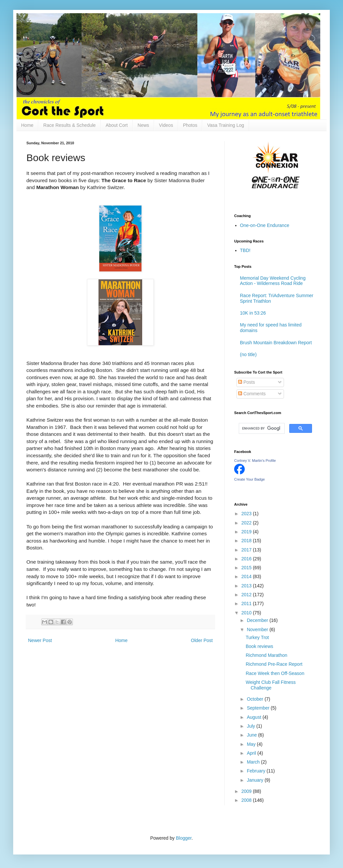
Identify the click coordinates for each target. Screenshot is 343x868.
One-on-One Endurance (265, 225)
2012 (247, 595)
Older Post (202, 640)
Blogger (184, 838)
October (256, 699)
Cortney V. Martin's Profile (255, 461)
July (251, 726)
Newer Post (40, 640)
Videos (166, 125)
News (143, 125)
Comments (252, 394)
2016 (247, 559)
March (254, 762)
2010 (247, 613)
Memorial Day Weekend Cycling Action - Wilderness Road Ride (273, 281)
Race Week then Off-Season (275, 673)
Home (27, 125)
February (257, 771)
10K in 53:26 (253, 313)
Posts (247, 382)
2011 (247, 603)
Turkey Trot (257, 637)
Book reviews (259, 646)
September (259, 708)
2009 (247, 791)
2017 (247, 550)
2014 (247, 576)
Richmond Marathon (266, 655)
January (256, 780)
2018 (247, 541)
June (252, 735)
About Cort (117, 125)
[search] (261, 429)
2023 (247, 514)
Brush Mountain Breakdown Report (276, 343)
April (252, 753)
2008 (247, 800)
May (252, 744)
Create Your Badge (249, 479)
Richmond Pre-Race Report (274, 664)
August (254, 717)
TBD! (245, 250)
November (258, 630)
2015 (247, 568)
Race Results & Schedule (69, 125)
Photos (190, 125)
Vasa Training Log (226, 125)
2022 (247, 523)
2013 (247, 586)
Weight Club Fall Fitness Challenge (271, 685)
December (258, 620)
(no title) (249, 354)
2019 (247, 532)
